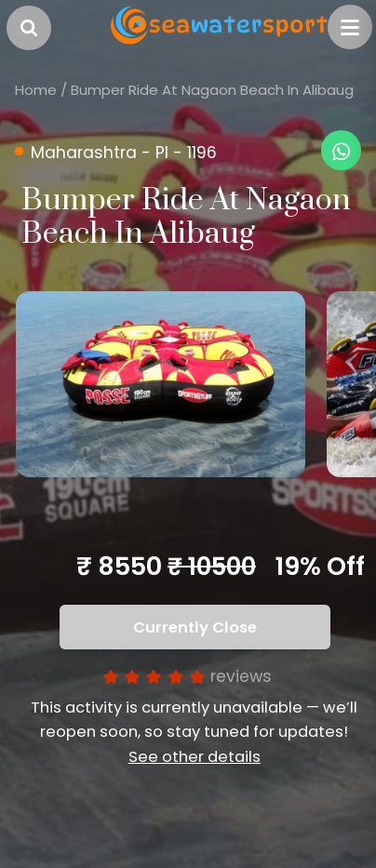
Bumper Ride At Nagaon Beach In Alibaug (212, 90)
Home (36, 90)
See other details (195, 757)
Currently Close (195, 628)
